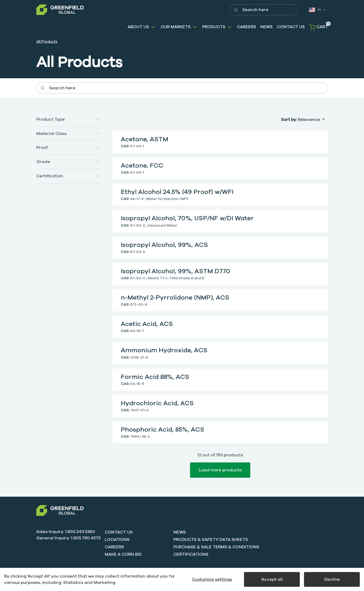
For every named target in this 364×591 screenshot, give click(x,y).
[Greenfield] (60, 10)
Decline (332, 579)
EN (315, 10)
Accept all (272, 579)
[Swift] (60, 511)
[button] (142, 27)
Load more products (220, 470)
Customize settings (212, 579)
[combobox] (317, 10)
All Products (47, 41)
